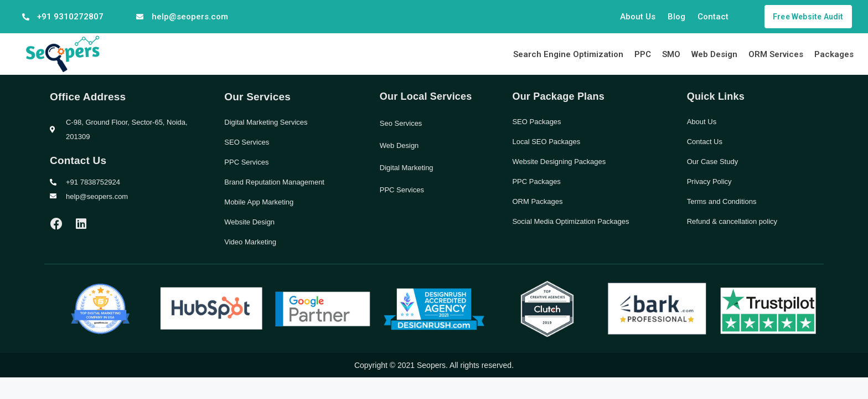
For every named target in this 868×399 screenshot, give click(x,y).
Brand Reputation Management (274, 182)
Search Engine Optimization (568, 54)
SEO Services (247, 142)
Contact (713, 17)
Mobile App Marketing (259, 202)
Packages (834, 54)
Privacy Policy (709, 181)
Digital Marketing (407, 168)
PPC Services (246, 162)
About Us (638, 17)
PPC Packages (536, 181)
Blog (676, 17)
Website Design (249, 222)
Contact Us (705, 142)
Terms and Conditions (722, 201)
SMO (671, 54)
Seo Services (401, 123)
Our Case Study (713, 162)
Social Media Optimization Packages (570, 221)
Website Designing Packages (559, 162)
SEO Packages (536, 122)
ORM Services (776, 54)
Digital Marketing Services (266, 122)
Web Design (714, 54)
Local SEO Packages (546, 142)
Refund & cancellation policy (732, 221)
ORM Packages (537, 201)
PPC (643, 54)
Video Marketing (250, 242)
